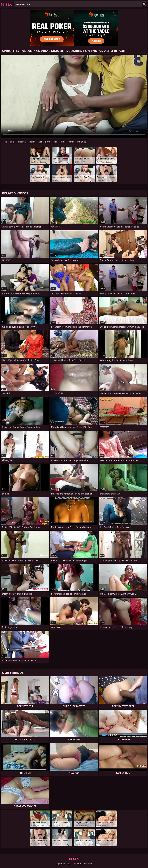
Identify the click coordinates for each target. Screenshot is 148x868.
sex (5, 142)
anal (12, 142)
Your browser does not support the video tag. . (74, 96)
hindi (71, 142)
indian (32, 142)
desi (55, 142)
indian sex (82, 142)
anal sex (22, 142)
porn (48, 142)
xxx (40, 142)
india (63, 142)
